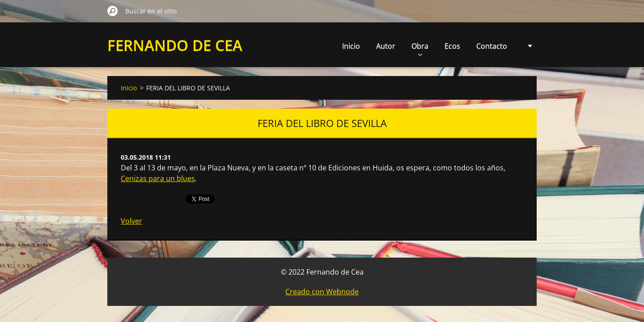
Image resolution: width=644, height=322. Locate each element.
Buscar (113, 11)
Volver (131, 221)
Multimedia (488, 46)
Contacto (438, 46)
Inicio (297, 46)
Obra (366, 49)
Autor (332, 46)
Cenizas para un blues (158, 178)
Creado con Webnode (322, 292)
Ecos (398, 46)
